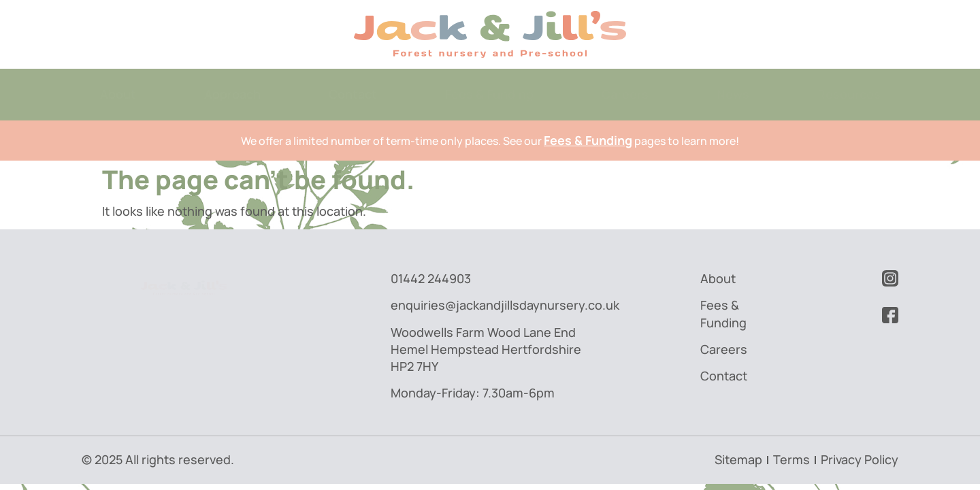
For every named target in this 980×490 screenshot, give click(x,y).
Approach (232, 94)
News (733, 94)
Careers (625, 94)
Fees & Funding (489, 94)
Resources (849, 94)
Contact (353, 94)
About (118, 94)
